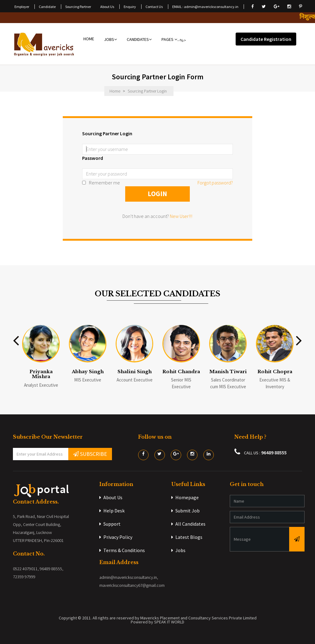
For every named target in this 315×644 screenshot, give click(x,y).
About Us (111, 497)
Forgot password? (215, 183)
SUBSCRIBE (90, 454)
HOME (89, 39)
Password (93, 158)
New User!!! (181, 216)
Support (110, 524)
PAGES (169, 40)
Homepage (185, 497)
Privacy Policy (116, 537)
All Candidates (188, 524)
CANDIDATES (139, 40)
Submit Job (185, 511)
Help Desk (112, 511)
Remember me (101, 183)
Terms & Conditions (122, 550)
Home (115, 91)
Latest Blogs (187, 537)
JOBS (110, 40)
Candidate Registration (266, 39)
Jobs (178, 550)
